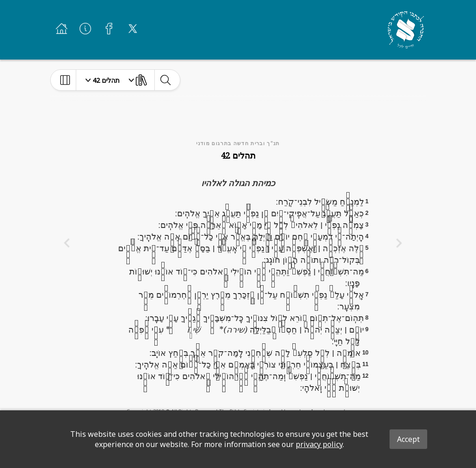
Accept (408, 439)
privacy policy (319, 444)
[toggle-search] (165, 80)
